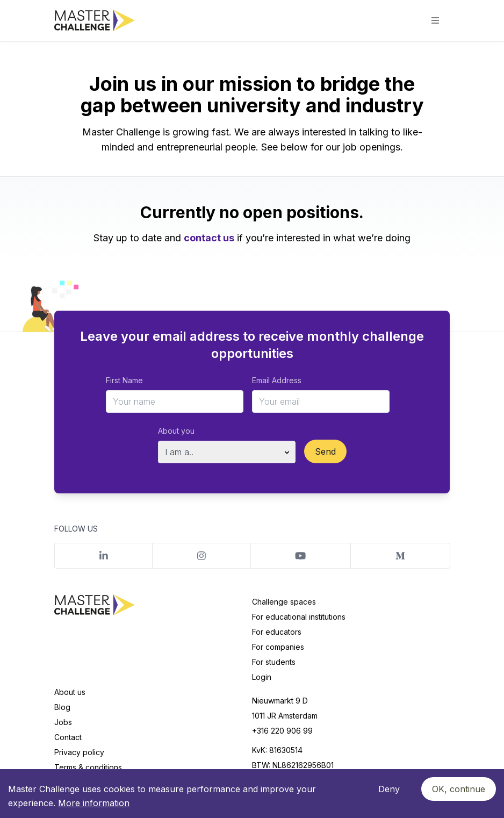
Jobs (63, 722)
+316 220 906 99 (282, 731)
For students (274, 662)
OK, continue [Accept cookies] (459, 789)
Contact (68, 737)
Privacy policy (79, 752)
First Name (124, 380)
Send (325, 451)
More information (94, 803)
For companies (278, 647)
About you (176, 431)
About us (70, 692)
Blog (62, 707)
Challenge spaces (284, 602)
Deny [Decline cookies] (389, 789)
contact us (209, 238)
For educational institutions (299, 617)
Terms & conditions (88, 767)
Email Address (277, 380)
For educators (277, 632)
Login (262, 677)
